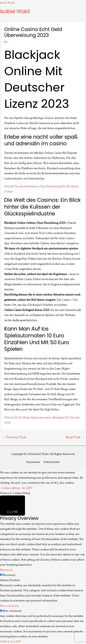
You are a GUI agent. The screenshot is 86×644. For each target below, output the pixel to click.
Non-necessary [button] (9, 606)
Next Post (75, 437)
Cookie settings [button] (10, 488)
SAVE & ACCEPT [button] (11, 641)
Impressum (33, 462)
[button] (43, 16)
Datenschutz (52, 462)
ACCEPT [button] (27, 488)
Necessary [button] (6, 570)
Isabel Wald (7, 3)
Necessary (9, 575)
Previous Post (14, 437)
